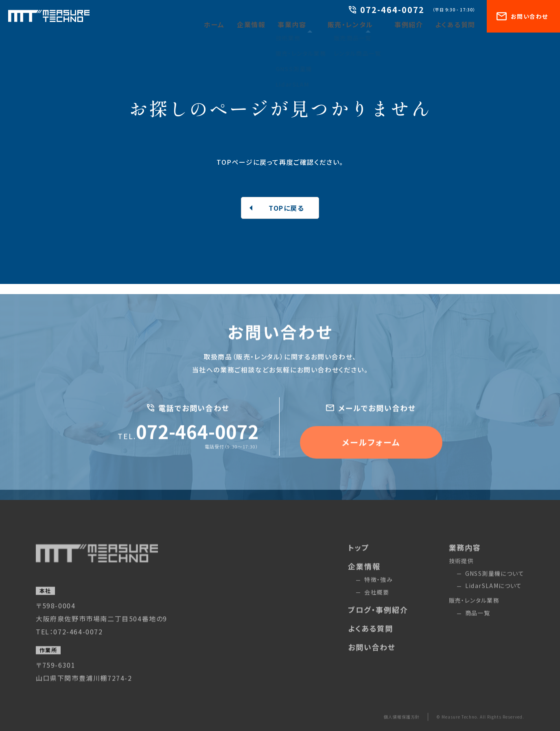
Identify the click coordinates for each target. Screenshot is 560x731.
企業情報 (273, 24)
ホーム (239, 24)
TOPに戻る (287, 208)
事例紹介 (416, 24)
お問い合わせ (522, 16)
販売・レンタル (363, 24)
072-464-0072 (387, 10)
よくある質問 (458, 24)
